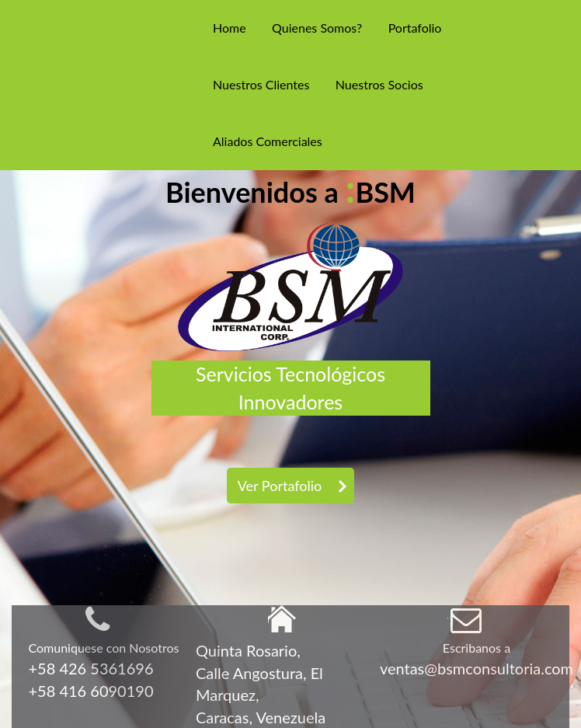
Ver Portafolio (280, 486)
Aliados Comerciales (268, 141)
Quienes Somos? (317, 28)
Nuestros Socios (379, 84)
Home (230, 28)
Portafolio (415, 28)
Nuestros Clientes (261, 84)
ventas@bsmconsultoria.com (477, 668)
